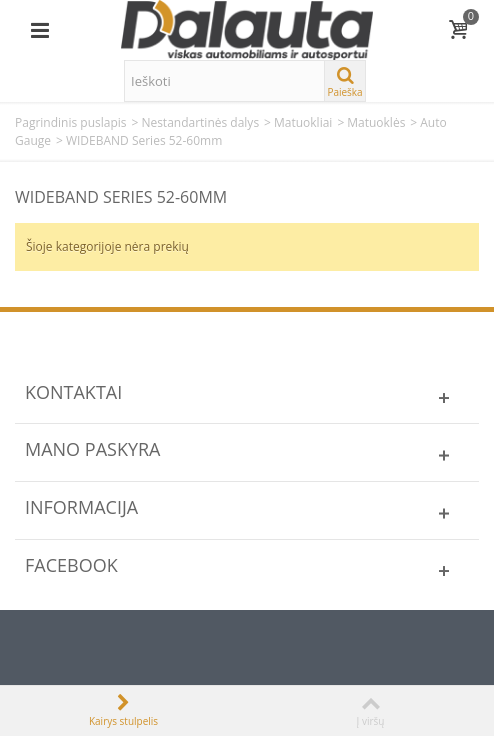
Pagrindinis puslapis (71, 122)
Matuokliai (303, 122)
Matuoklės (376, 122)
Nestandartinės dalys (200, 122)
